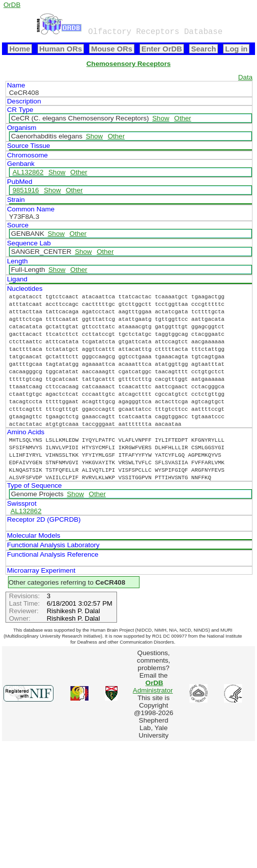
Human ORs (61, 49)
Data (245, 77)
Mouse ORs (111, 49)
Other (182, 118)
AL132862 (28, 172)
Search (203, 49)
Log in (236, 49)
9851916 (26, 190)
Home (20, 49)
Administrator (153, 687)
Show (161, 118)
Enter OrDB (162, 49)
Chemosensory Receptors (128, 64)
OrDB (12, 5)
